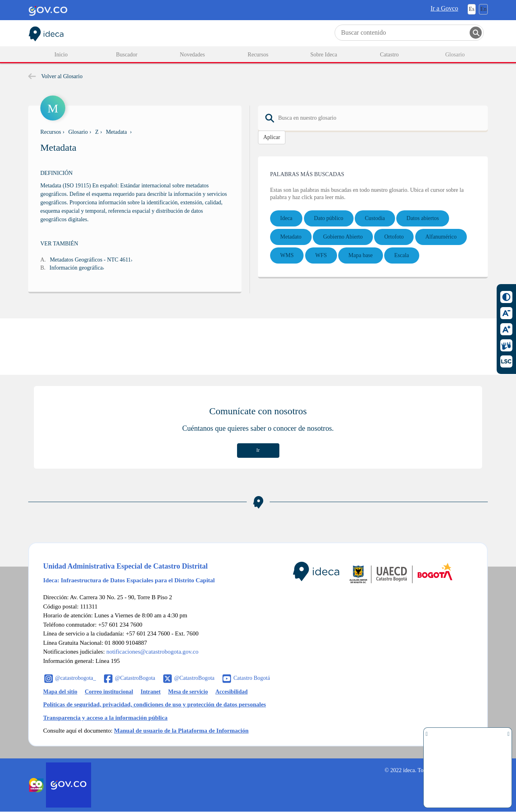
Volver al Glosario (55, 76)
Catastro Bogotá (252, 678)
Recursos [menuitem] (258, 55)
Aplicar (272, 137)
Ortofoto (394, 237)
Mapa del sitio (60, 692)
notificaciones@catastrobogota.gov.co (153, 652)
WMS (287, 255)
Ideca (286, 218)
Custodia (375, 218)
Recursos (51, 132)
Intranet (151, 692)
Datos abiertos (422, 218)
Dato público (329, 218)
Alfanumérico (441, 237)
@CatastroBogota (135, 678)
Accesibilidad (231, 692)
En (483, 9)
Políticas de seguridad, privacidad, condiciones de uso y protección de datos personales (155, 704)
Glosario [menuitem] (455, 55)
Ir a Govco (444, 8)
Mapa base (360, 255)
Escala (402, 255)
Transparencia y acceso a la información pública (105, 718)
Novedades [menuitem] (192, 55)
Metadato (291, 237)
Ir (258, 450)
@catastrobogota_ (76, 678)
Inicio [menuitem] (61, 55)
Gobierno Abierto (343, 237)
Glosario (78, 132)
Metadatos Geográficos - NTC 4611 (91, 260)
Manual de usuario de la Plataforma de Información (181, 731)
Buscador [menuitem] (127, 55)
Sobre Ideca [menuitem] (324, 55)
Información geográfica (76, 268)
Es (472, 9)
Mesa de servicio (188, 692)
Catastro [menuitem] (389, 55)
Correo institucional (109, 692)
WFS (321, 255)
